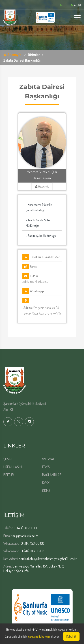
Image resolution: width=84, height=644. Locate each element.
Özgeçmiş (42, 186)
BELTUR (9, 475)
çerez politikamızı (39, 636)
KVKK (46, 483)
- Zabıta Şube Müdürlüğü (41, 236)
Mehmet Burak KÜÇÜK (42, 172)
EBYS (46, 467)
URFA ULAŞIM (13, 467)
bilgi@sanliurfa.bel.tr (25, 536)
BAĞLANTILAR (52, 475)
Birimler (34, 55)
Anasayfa (12, 55)
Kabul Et (71, 636)
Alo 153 (76, 5)
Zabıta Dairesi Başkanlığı (22, 60)
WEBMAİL (49, 459)
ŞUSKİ (7, 459)
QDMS (46, 491)
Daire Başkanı (42, 178)
